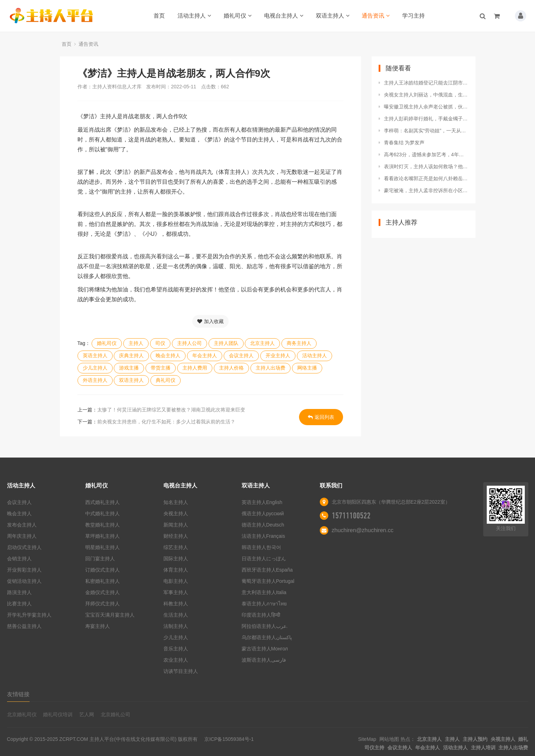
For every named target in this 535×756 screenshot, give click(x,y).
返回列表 (321, 417)
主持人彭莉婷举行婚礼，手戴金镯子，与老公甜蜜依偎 (426, 119)
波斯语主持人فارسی (264, 660)
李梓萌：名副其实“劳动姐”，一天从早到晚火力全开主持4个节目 (426, 131)
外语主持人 (95, 380)
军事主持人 (176, 592)
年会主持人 (205, 355)
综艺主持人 (176, 547)
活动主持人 (194, 16)
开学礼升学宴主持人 (29, 615)
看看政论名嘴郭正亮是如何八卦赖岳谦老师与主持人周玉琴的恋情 (426, 178)
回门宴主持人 (100, 559)
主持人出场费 (270, 368)
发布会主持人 (22, 525)
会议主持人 (241, 355)
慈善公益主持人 (24, 626)
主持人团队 (226, 343)
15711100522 (351, 516)
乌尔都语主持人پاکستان (267, 637)
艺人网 (87, 714)
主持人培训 (483, 748)
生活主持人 (176, 615)
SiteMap (367, 739)
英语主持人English (262, 502)
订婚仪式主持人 (102, 570)
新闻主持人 (176, 525)
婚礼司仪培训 (58, 714)
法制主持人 (176, 626)
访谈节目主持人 (181, 671)
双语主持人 (333, 16)
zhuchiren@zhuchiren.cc (363, 530)
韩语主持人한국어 (261, 547)
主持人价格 (231, 368)
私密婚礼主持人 (102, 581)
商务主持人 (299, 343)
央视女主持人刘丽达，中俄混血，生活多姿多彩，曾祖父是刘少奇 (426, 95)
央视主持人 (176, 514)
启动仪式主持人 (24, 547)
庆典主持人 (131, 355)
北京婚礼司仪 (22, 714)
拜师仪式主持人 (102, 604)
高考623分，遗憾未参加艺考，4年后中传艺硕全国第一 (426, 155)
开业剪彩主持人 (24, 570)
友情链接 (18, 694)
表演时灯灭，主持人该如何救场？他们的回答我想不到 (426, 166)
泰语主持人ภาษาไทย (264, 604)
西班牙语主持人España (267, 570)
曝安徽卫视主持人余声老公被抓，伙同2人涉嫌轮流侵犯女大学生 (426, 107)
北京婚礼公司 (116, 714)
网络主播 (307, 368)
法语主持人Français (263, 536)
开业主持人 (278, 355)
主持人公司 (189, 343)
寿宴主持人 (98, 626)
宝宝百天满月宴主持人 (110, 615)
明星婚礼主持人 (102, 547)
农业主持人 (176, 660)
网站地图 (389, 739)
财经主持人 (176, 536)
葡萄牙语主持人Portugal (268, 581)
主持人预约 (475, 739)
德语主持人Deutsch (263, 525)
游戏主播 (129, 368)
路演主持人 (19, 592)
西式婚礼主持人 (102, 502)
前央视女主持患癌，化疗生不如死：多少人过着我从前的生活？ (166, 422)
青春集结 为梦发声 (404, 143)
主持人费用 (195, 368)
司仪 (160, 343)
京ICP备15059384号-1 (229, 739)
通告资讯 (376, 16)
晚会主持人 (168, 355)
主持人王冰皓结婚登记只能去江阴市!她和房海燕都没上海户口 (426, 83)
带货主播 (161, 368)
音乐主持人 (176, 649)
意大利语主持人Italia (264, 592)
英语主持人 (95, 355)
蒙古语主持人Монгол (265, 649)
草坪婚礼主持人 (102, 536)
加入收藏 (210, 321)
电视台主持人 (284, 16)
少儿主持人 (95, 368)
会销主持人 (19, 559)
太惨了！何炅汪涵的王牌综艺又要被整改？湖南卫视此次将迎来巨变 (171, 410)
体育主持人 (176, 570)
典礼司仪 (166, 380)
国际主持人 (176, 559)
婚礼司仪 (238, 16)
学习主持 (413, 16)
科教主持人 (176, 604)
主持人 (136, 343)
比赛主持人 (19, 604)
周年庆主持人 (22, 536)
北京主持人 (262, 343)
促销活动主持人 (24, 581)
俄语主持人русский (263, 514)
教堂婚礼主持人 (102, 525)
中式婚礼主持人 (102, 514)
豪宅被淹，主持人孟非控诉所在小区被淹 (426, 190)
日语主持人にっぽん (264, 559)
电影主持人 (176, 581)
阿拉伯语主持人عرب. (265, 626)
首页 (159, 16)
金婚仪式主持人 (102, 592)
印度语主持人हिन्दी (261, 615)
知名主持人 (176, 502)
